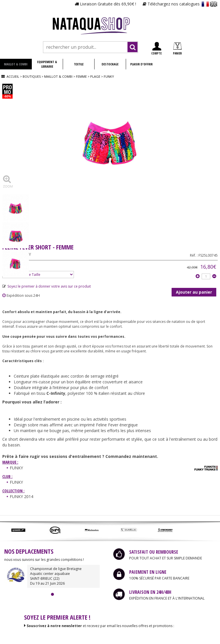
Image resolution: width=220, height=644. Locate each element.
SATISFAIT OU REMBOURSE (154, 552)
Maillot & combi (58, 76)
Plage (95, 76)
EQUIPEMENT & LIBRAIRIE (47, 64)
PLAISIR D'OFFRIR (142, 64)
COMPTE (156, 49)
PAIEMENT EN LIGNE (148, 572)
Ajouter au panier (194, 292)
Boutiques (32, 76)
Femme (81, 76)
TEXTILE (79, 64)
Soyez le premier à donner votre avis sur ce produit (47, 286)
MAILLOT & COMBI (16, 64)
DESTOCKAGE (110, 64)
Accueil (13, 76)
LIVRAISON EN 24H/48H (150, 592)
